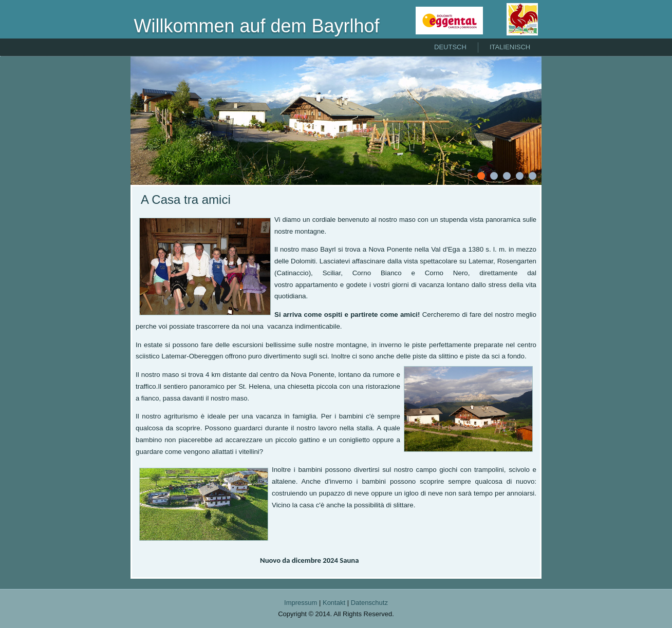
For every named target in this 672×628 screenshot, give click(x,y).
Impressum (301, 603)
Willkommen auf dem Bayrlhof (256, 26)
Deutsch (450, 47)
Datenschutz (369, 603)
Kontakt (334, 603)
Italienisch (510, 47)
